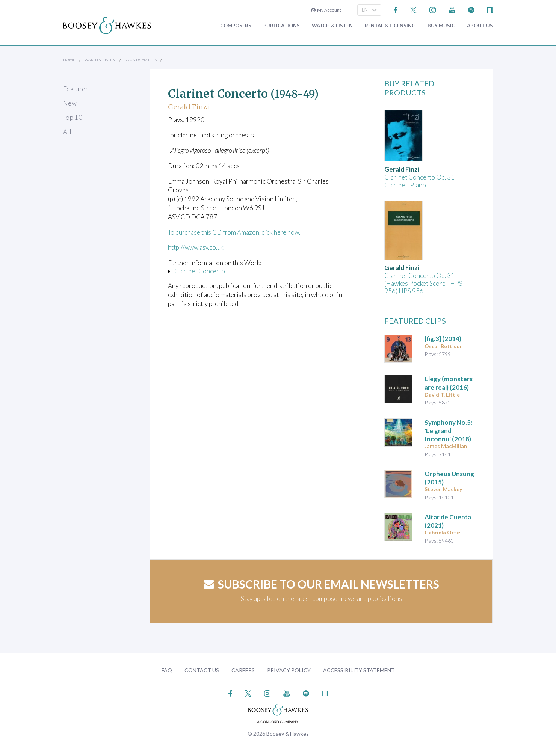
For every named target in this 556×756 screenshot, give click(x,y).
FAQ (167, 670)
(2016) (449, 383)
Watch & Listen (332, 26)
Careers (243, 670)
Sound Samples (141, 60)
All (67, 132)
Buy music (441, 26)
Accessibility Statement (359, 670)
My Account (326, 10)
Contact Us (202, 670)
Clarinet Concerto (200, 271)
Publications (282, 26)
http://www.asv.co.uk (196, 247)
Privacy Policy (289, 670)
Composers (236, 26)
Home (69, 60)
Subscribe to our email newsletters (321, 584)
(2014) (443, 339)
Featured (76, 89)
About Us (480, 26)
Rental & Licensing (390, 26)
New (70, 103)
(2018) (448, 431)
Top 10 (73, 117)
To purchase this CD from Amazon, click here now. (236, 232)
